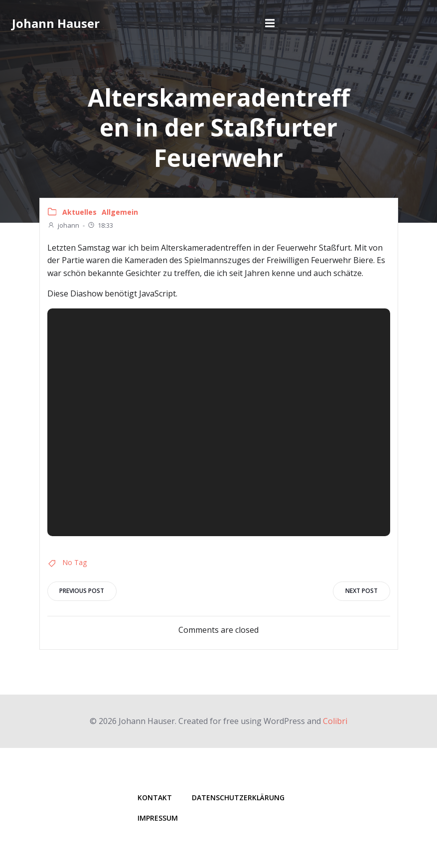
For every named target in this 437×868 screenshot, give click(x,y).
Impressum (158, 818)
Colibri (335, 721)
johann (63, 225)
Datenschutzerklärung (239, 797)
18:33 (100, 225)
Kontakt (155, 797)
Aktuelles (79, 212)
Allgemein (120, 212)
